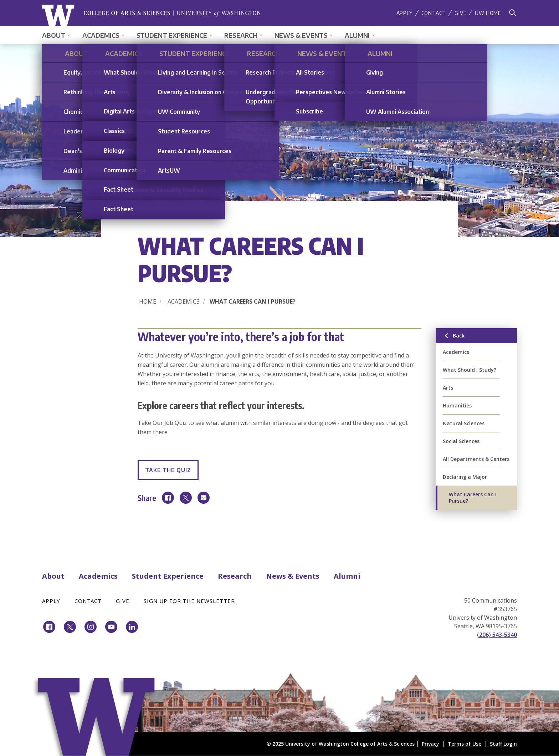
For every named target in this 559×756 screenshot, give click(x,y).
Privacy (430, 744)
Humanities (457, 405)
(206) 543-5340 (497, 635)
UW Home (488, 13)
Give (460, 13)
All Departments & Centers (476, 459)
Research (241, 35)
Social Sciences (461, 441)
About (54, 35)
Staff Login (503, 744)
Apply (405, 13)
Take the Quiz (168, 470)
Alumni (357, 35)
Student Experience (172, 35)
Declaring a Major (465, 477)
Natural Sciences (464, 423)
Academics (101, 35)
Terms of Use (465, 744)
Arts (448, 388)
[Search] (513, 13)
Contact (434, 13)
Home (148, 301)
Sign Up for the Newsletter (189, 601)
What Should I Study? (470, 370)
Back (472, 337)
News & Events (301, 35)
